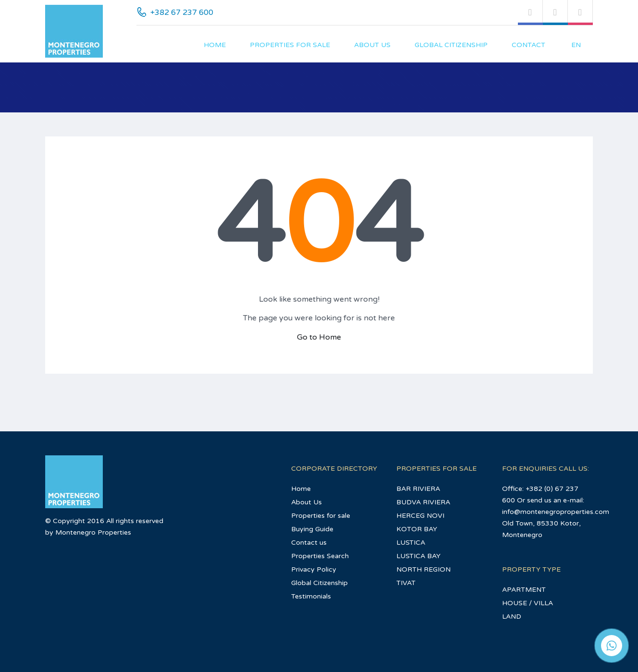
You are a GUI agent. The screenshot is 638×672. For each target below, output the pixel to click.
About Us (372, 45)
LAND (512, 617)
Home (215, 45)
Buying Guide (312, 529)
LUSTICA (411, 543)
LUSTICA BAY (418, 556)
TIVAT (406, 583)
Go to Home (319, 337)
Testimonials (311, 596)
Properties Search (320, 556)
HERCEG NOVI (420, 516)
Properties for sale (290, 45)
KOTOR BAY (417, 529)
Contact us (309, 543)
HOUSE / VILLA (528, 603)
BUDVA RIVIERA (423, 502)
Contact (528, 45)
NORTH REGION (423, 569)
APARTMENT (524, 590)
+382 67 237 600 (182, 12)
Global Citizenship (451, 45)
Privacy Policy (314, 569)
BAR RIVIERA (418, 489)
